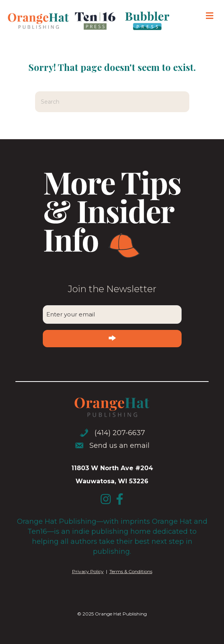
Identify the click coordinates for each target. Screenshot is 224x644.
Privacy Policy (88, 571)
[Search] (112, 102)
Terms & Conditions (131, 571)
